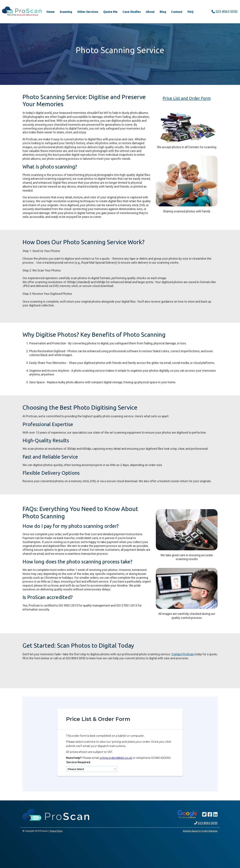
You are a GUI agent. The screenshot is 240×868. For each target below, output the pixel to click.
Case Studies (132, 12)
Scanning (66, 12)
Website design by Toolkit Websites (200, 831)
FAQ (190, 12)
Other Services (88, 12)
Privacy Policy (56, 831)
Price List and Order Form (187, 98)
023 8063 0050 (224, 12)
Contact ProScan (183, 654)
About (150, 12)
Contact (177, 12)
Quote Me (110, 12)
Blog (163, 12)
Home (51, 12)
